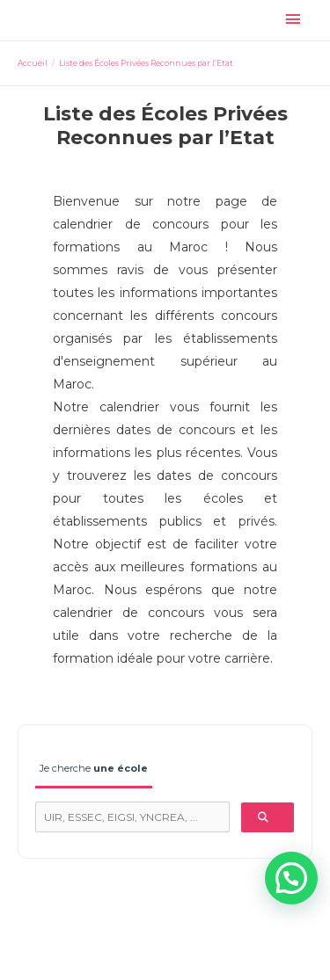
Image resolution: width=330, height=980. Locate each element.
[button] (291, 878)
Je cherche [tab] (94, 768)
